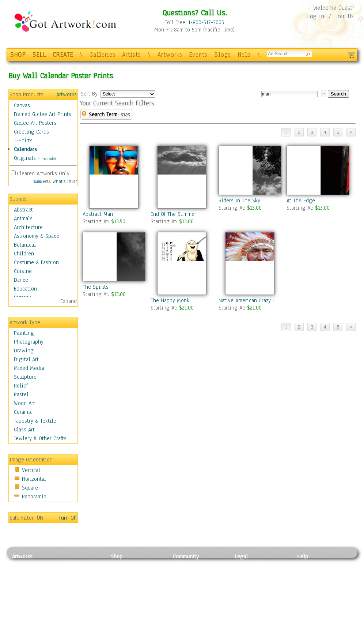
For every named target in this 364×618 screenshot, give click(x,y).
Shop (117, 557)
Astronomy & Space (37, 236)
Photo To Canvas (130, 565)
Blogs (223, 55)
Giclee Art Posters (35, 123)
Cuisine (23, 271)
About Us (308, 581)
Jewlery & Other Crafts (40, 438)
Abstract (23, 210)
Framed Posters (128, 573)
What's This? (55, 181)
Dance (21, 280)
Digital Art (26, 359)
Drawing (24, 351)
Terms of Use (250, 573)
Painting (24, 333)
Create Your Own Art (134, 614)
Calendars (25, 149)
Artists (132, 55)
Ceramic (23, 412)
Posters (119, 581)
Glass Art (24, 430)
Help (244, 55)
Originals (25, 158)
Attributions (247, 581)
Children (24, 254)
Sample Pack (312, 573)
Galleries (103, 55)
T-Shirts (23, 141)
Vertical (31, 470)
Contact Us (310, 565)
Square (30, 488)
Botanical (25, 245)
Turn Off (68, 518)
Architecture (28, 227)
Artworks (170, 55)
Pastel (21, 394)
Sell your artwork (193, 598)
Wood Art (24, 403)
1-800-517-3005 (206, 22)
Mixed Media (29, 368)
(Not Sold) (49, 159)
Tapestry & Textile (35, 421)
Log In (316, 16)
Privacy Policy (251, 565)
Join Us (345, 16)
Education (25, 289)
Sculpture (25, 377)
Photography (29, 342)
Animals (23, 218)
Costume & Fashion (36, 262)
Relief (21, 386)
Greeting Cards (31, 132)
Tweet (304, 614)
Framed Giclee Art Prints (43, 114)
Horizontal (34, 479)
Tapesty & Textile (80, 598)
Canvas (22, 105)
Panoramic (34, 497)
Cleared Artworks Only (43, 173)
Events (198, 55)
